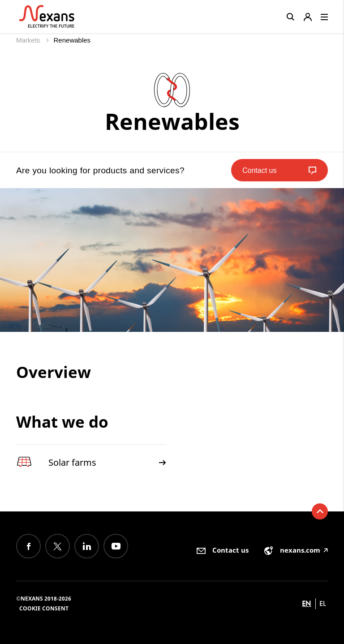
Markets (29, 40)
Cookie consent (44, 608)
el (322, 603)
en (306, 603)
